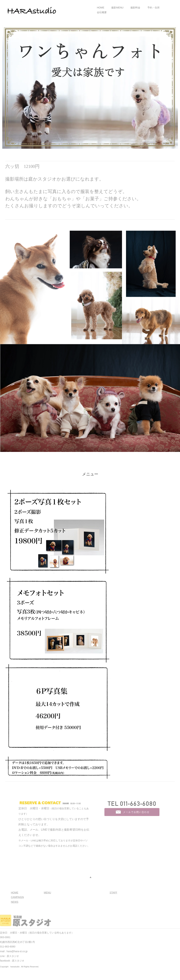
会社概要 (102, 12)
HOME (101, 8)
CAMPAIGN (17, 897)
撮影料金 (135, 8)
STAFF (113, 893)
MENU (47, 893)
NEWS (15, 902)
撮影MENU (117, 8)
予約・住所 (153, 8)
